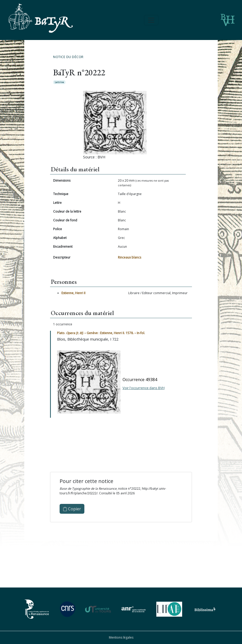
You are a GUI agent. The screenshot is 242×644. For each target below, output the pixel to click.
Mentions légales (121, 637)
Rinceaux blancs (130, 257)
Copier (72, 509)
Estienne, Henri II (73, 293)
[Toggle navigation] (151, 20)
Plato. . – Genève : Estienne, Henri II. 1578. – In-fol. (101, 333)
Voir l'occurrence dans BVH (144, 388)
